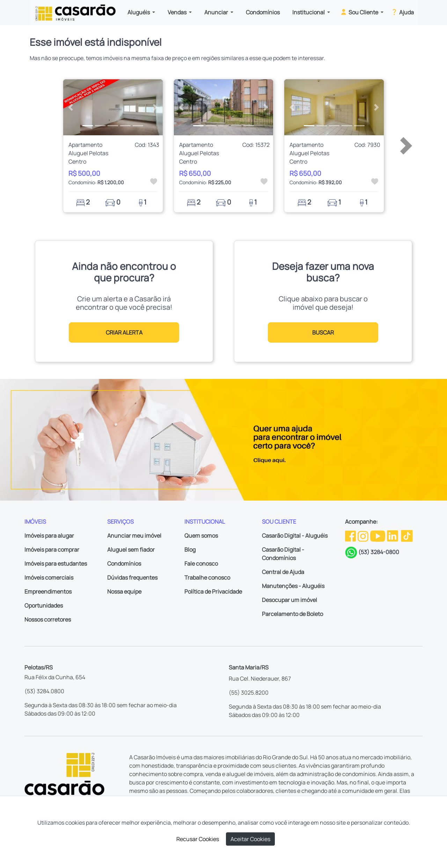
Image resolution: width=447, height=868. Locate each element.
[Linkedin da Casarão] (393, 536)
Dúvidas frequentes (132, 578)
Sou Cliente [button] (360, 12)
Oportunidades (44, 605)
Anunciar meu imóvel (134, 536)
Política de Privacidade (213, 591)
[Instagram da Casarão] (364, 536)
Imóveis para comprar (52, 550)
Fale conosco (201, 564)
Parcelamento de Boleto (292, 614)
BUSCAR (323, 332)
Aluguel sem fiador (131, 550)
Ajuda (402, 12)
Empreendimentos (48, 591)
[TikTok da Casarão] (407, 536)
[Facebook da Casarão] (351, 536)
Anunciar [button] (217, 12)
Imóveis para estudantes (56, 564)
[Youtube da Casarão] (378, 536)
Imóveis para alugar (49, 536)
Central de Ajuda (283, 572)
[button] (71, 107)
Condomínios (263, 12)
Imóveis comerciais (49, 578)
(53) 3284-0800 (379, 552)
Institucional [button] (309, 12)
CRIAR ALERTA (124, 332)
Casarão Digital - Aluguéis (295, 536)
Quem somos (201, 536)
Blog (190, 550)
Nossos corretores (48, 619)
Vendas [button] (178, 12)
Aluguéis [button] (139, 12)
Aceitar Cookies (250, 839)
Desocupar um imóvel (290, 600)
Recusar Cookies (198, 839)
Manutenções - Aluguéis (293, 586)
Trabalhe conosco (207, 578)
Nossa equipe (124, 591)
